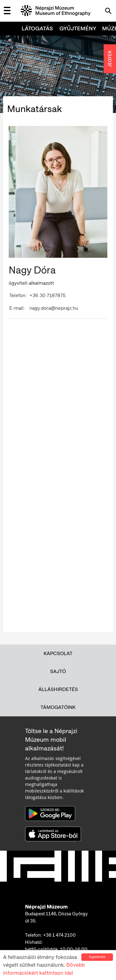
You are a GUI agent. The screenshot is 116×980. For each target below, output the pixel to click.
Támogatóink (58, 707)
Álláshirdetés (58, 689)
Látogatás (37, 28)
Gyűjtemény (78, 28)
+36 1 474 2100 (59, 935)
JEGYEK (110, 59)
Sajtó (58, 671)
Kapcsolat (58, 653)
